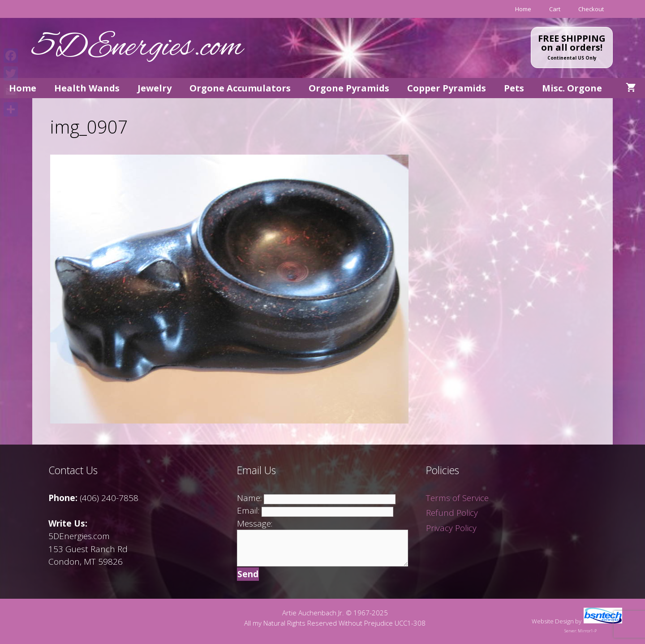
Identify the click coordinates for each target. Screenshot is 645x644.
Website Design (553, 621)
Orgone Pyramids (349, 88)
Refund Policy (452, 513)
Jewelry (155, 88)
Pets (514, 88)
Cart (555, 9)
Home (523, 9)
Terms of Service (457, 498)
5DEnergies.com (138, 48)
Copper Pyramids (447, 88)
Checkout (591, 9)
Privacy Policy (451, 528)
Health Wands (87, 88)
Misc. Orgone (572, 88)
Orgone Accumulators (240, 88)
